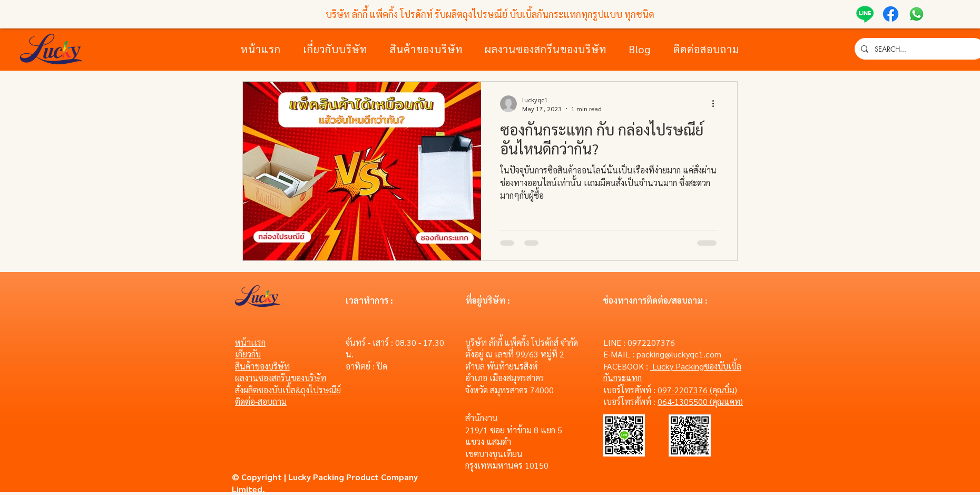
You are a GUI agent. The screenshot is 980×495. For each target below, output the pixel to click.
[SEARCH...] (919, 49)
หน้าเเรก (250, 342)
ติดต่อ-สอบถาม (261, 401)
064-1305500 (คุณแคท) (700, 401)
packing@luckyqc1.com (679, 354)
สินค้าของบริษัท (262, 366)
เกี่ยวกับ (248, 354)
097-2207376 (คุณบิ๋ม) (697, 390)
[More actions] (717, 104)
